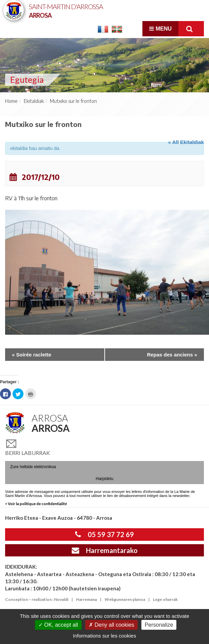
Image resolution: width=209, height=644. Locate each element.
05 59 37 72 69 (104, 534)
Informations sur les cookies (105, 636)
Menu (160, 29)
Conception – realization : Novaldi (37, 599)
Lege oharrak (165, 599)
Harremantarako (105, 550)
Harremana (86, 599)
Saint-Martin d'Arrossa (66, 10)
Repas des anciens (172, 355)
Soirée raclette (32, 355)
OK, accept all (58, 625)
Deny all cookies (111, 625)
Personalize (159, 625)
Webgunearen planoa (125, 599)
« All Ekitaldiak (186, 142)
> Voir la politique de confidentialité (36, 504)
